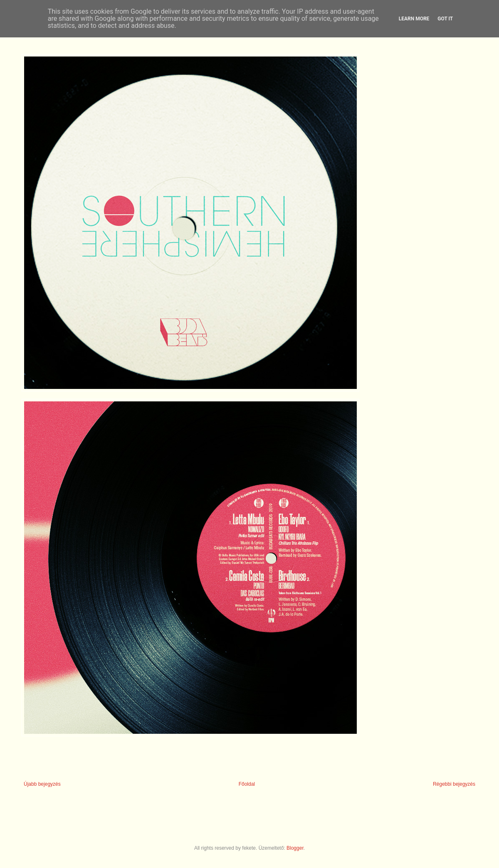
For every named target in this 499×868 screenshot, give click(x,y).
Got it (445, 19)
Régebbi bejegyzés (454, 784)
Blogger (295, 848)
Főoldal (247, 784)
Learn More (414, 19)
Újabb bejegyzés (42, 784)
